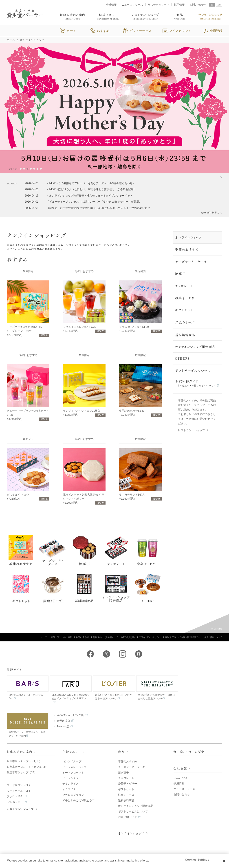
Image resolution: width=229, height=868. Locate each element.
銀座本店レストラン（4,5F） (24, 761)
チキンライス (70, 784)
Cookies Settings (197, 860)
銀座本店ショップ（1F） (22, 772)
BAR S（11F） (17, 802)
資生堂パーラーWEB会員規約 (120, 637)
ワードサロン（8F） (19, 785)
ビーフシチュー (72, 778)
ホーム (11, 40)
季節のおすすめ (128, 761)
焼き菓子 (123, 773)
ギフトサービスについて (133, 811)
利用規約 (97, 637)
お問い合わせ (198, 5)
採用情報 (179, 5)
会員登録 (216, 31)
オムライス (69, 789)
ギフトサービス (141, 31)
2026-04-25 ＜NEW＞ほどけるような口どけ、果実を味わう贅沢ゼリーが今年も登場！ (80, 189)
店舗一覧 (54, 637)
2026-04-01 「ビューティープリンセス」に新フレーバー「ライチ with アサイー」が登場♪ (83, 202)
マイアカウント (180, 31)
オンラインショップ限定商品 (136, 806)
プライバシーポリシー (149, 637)
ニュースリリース (132, 5)
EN (219, 5)
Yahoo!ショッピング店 (71, 715)
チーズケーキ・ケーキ (132, 767)
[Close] (224, 861)
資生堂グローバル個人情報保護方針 (182, 637)
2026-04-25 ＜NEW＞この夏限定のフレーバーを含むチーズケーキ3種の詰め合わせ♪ (79, 183)
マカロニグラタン (73, 795)
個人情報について (213, 637)
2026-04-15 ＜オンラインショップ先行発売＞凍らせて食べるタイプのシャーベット (79, 196)
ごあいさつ (180, 778)
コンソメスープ (72, 761)
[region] (114, 861)
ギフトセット (126, 789)
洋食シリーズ (126, 795)
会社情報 (111, 5)
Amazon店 (64, 726)
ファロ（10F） (17, 796)
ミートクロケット (73, 773)
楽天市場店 (64, 721)
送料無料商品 (126, 800)
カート (71, 31)
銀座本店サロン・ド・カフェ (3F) (27, 767)
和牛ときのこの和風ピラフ (79, 800)
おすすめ (103, 31)
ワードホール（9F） (19, 791)
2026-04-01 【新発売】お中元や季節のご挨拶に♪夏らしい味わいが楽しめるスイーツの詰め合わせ (87, 208)
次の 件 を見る (211, 213)
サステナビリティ (159, 5)
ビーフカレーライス (75, 767)
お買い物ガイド (129, 817)
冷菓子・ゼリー (128, 784)
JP (212, 5)
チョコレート (126, 778)
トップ (43, 637)
